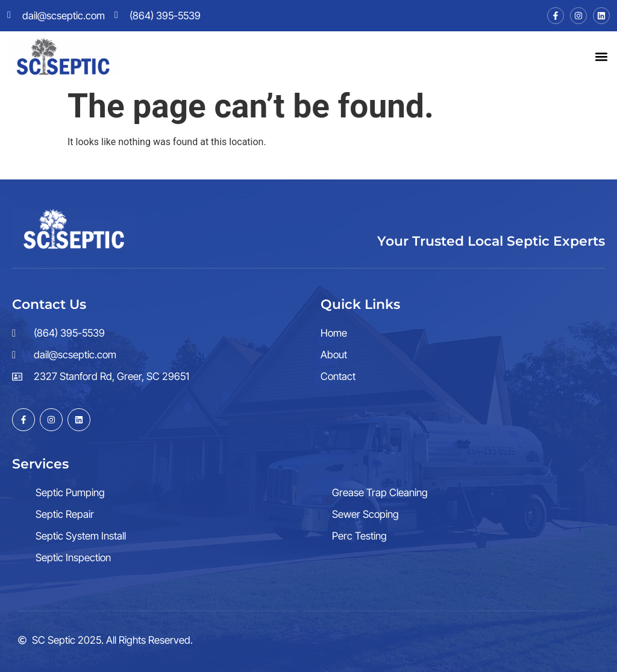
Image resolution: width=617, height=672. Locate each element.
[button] (601, 56)
